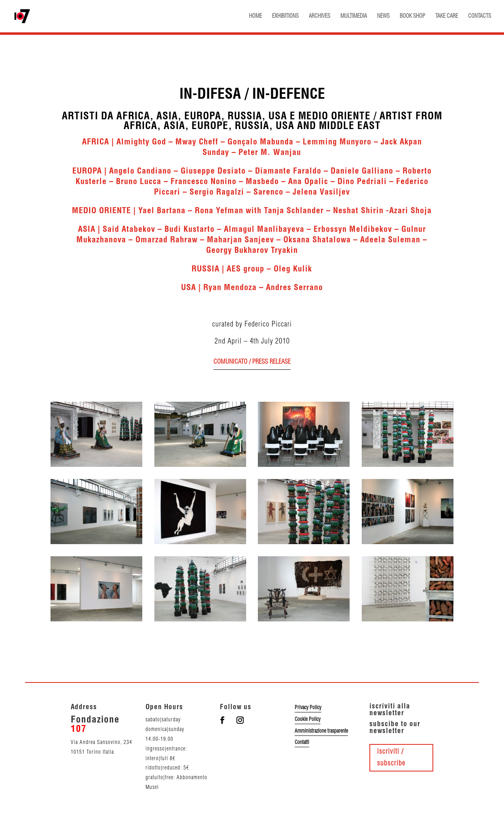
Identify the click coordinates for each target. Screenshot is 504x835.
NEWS (383, 16)
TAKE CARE (447, 16)
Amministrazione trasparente (321, 731)
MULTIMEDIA (354, 16)
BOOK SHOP (412, 16)
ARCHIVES (319, 16)
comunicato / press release (252, 362)
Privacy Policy (308, 708)
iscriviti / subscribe (391, 758)
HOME (255, 16)
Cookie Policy (308, 719)
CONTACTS (480, 16)
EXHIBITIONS (285, 16)
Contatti (302, 742)
